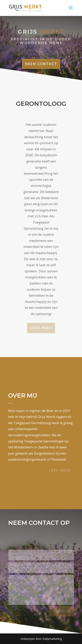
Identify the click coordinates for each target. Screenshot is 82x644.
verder (61, 611)
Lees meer (41, 328)
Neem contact (41, 64)
